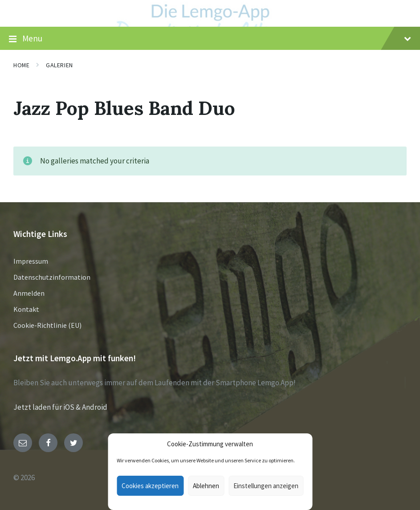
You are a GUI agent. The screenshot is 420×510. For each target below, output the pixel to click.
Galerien (59, 65)
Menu (210, 39)
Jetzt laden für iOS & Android (60, 407)
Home (21, 65)
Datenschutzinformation (52, 277)
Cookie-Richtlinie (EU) (47, 325)
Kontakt (26, 309)
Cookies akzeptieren (150, 486)
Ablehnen (206, 486)
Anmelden (29, 293)
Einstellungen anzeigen (266, 486)
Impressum (31, 261)
